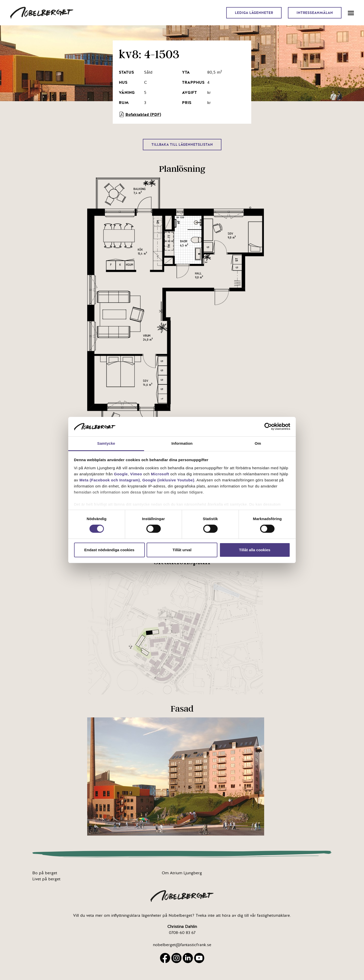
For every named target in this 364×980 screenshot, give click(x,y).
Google (121, 474)
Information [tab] (182, 443)
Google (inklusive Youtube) (168, 480)
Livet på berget (46, 879)
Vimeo (136, 474)
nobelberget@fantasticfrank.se (182, 945)
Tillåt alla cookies (255, 550)
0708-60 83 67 (182, 933)
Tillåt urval (182, 550)
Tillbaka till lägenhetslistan (182, 145)
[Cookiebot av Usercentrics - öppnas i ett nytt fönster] (268, 427)
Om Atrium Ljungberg (182, 873)
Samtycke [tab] (106, 443)
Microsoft (160, 474)
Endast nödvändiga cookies (109, 550)
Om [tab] (258, 443)
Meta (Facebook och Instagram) (110, 480)
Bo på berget (45, 873)
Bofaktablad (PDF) (140, 114)
